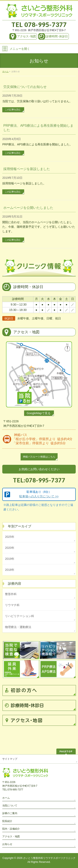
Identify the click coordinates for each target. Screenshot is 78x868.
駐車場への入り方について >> (39, 496)
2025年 (10, 537)
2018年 (10, 570)
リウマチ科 (12, 605)
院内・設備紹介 (11, 829)
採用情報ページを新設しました (27, 169)
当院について (10, 806)
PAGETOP (66, 751)
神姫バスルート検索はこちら (39, 457)
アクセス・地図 (11, 836)
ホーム (6, 798)
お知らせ (7, 844)
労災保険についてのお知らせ (25, 87)
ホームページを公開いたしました (28, 208)
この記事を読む (13, 110)
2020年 (10, 548)
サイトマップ (10, 759)
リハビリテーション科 (20, 616)
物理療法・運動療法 (18, 627)
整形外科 (11, 594)
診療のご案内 (10, 813)
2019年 (10, 559)
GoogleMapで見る (38, 413)
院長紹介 (7, 821)
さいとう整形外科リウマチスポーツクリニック (49, 858)
